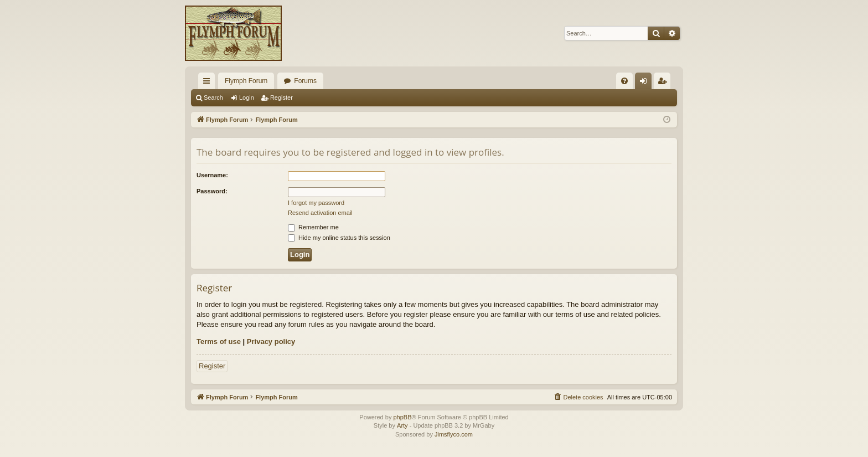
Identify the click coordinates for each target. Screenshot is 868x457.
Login (247, 97)
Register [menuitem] (665, 83)
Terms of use (219, 342)
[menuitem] (624, 81)
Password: (212, 191)
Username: (212, 175)
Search (213, 97)
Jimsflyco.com (454, 434)
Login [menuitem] (646, 83)
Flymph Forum (246, 81)
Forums (305, 81)
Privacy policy (271, 342)
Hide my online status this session (339, 238)
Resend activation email (320, 213)
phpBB (402, 417)
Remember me (313, 227)
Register (281, 97)
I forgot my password (316, 203)
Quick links (209, 83)
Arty (402, 425)
